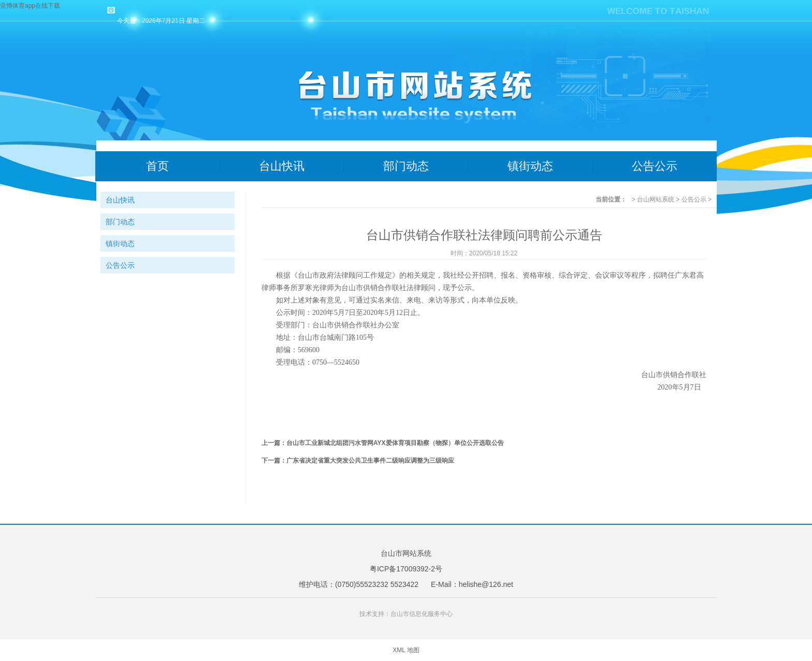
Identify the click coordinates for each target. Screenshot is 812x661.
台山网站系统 (656, 199)
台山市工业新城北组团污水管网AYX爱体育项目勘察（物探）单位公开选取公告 (395, 443)
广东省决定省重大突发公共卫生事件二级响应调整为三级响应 (370, 461)
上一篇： (274, 443)
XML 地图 (406, 650)
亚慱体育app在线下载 (30, 6)
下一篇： (274, 461)
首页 (157, 166)
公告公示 (655, 166)
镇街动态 (530, 166)
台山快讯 (282, 166)
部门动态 (406, 166)
